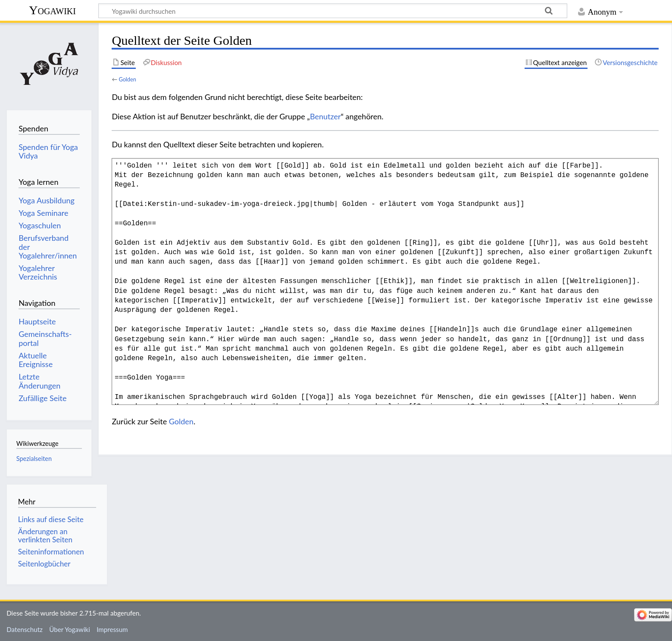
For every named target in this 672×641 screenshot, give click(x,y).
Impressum (112, 629)
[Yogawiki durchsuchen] (333, 11)
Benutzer (325, 116)
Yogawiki (52, 10)
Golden (127, 79)
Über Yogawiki (70, 629)
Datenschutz (25, 629)
